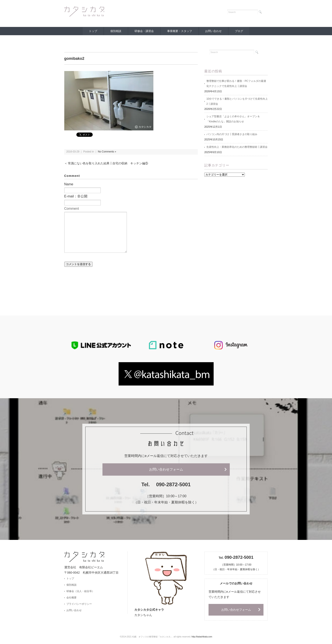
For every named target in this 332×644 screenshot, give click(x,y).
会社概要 (71, 598)
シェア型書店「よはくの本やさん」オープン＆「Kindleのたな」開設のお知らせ (233, 119)
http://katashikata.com (202, 637)
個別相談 (115, 31)
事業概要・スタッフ (180, 31)
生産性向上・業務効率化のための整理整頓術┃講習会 (237, 147)
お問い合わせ (214, 31)
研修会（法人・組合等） (80, 591)
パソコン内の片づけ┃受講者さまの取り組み (232, 135)
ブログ (240, 31)
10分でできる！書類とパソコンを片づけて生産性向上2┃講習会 (237, 102)
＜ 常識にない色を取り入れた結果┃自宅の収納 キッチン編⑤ (106, 163)
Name (69, 184)
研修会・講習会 (144, 31)
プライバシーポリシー (79, 604)
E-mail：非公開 (76, 196)
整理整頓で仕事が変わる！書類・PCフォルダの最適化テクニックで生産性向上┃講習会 (236, 84)
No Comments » (107, 152)
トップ (92, 31)
